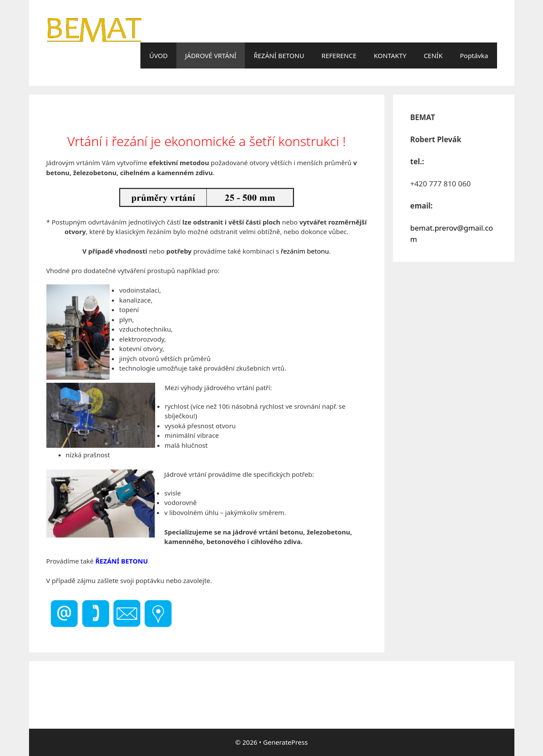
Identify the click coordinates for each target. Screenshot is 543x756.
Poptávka (474, 55)
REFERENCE (339, 55)
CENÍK (433, 55)
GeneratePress (285, 742)
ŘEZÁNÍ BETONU (279, 55)
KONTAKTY (390, 55)
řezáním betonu (305, 251)
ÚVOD (158, 55)
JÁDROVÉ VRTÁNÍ (211, 55)
